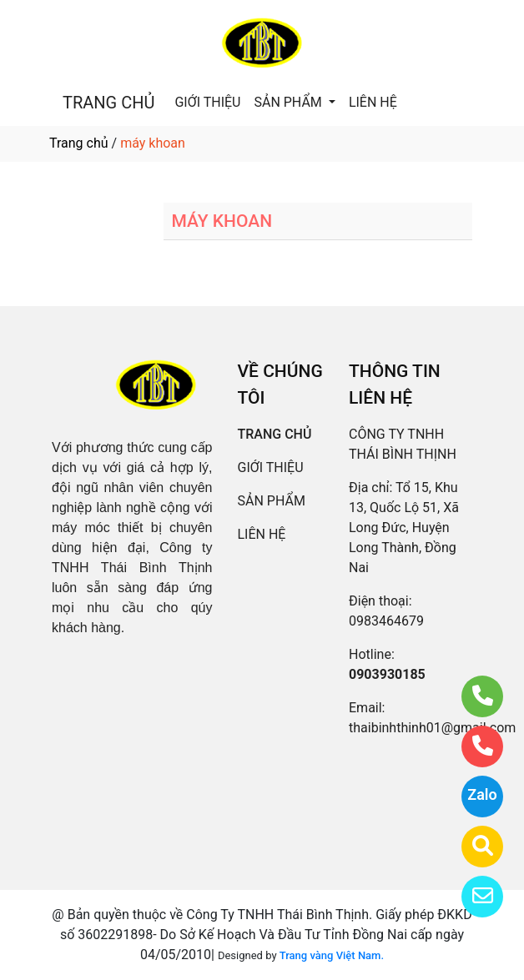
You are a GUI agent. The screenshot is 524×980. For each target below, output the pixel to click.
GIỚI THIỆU (207, 102)
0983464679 (386, 621)
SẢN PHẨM (289, 102)
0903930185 (387, 674)
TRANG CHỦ (108, 103)
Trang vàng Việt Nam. (332, 955)
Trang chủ (79, 143)
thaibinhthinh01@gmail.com (432, 728)
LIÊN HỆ (373, 102)
